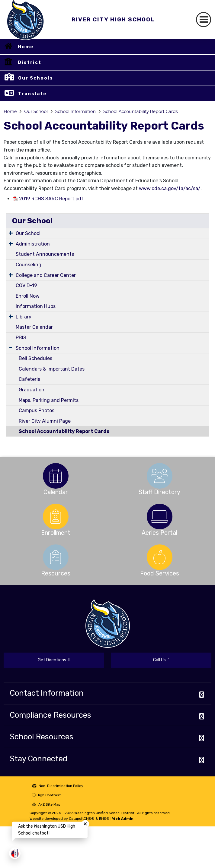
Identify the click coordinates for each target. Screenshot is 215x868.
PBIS (21, 338)
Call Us (161, 660)
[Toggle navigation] (204, 20)
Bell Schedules (35, 358)
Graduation (32, 390)
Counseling (29, 265)
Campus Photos (37, 410)
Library (24, 317)
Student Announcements (45, 254)
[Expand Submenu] (11, 233)
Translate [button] (32, 94)
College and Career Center (46, 275)
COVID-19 (26, 285)
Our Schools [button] (36, 78)
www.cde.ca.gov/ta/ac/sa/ (170, 188)
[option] (56, 476)
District (30, 62)
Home (26, 47)
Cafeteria (30, 379)
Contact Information (47, 693)
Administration (33, 244)
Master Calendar (34, 327)
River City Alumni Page (45, 421)
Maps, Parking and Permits (49, 400)
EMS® (104, 819)
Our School (36, 111)
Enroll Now (28, 296)
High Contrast (49, 795)
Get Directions (54, 660)
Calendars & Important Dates (52, 369)
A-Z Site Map (46, 804)
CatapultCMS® (82, 819)
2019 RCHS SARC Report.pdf (51, 199)
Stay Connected (39, 759)
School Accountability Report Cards (141, 111)
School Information (75, 111)
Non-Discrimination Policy (58, 786)
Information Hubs (36, 306)
